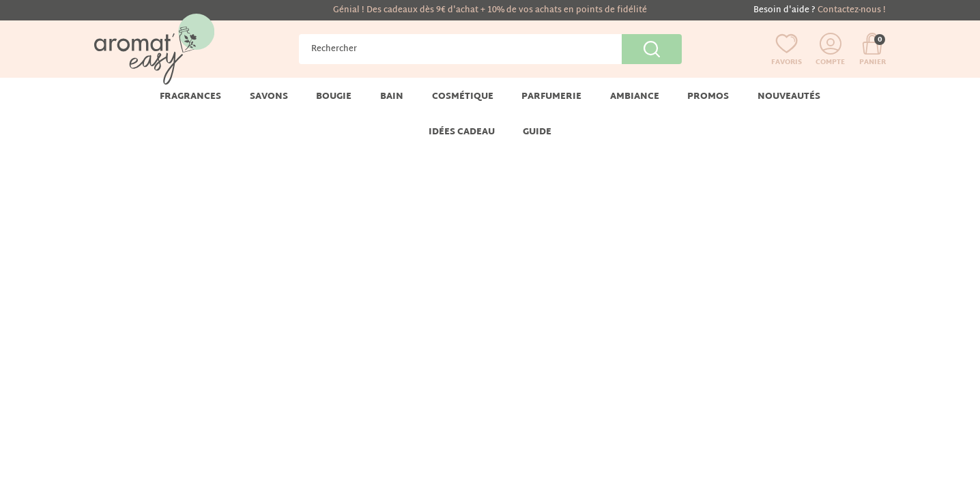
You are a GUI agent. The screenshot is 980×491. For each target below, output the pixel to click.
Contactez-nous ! (852, 10)
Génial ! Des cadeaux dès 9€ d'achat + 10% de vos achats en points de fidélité (490, 10)
